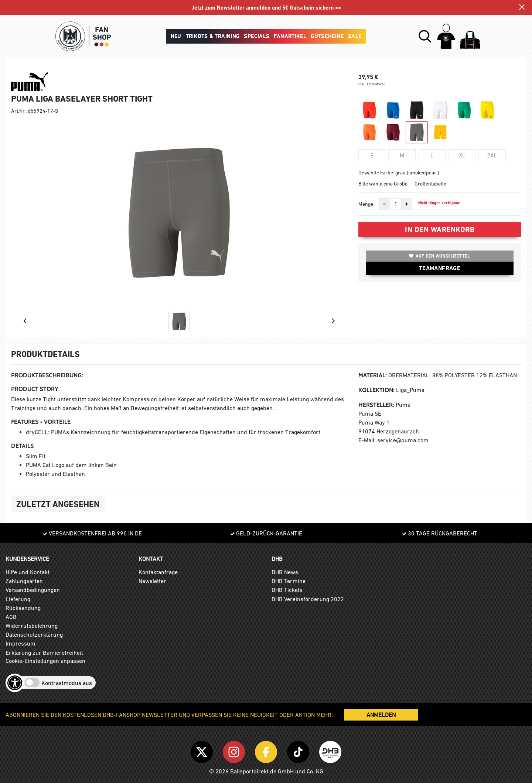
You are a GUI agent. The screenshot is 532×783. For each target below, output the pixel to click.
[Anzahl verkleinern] (385, 204)
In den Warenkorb (440, 229)
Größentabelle (430, 184)
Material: (373, 375)
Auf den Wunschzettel (439, 256)
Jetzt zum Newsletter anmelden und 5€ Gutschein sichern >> (266, 8)
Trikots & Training (213, 36)
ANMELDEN (381, 715)
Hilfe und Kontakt (28, 572)
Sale (355, 36)
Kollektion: (376, 390)
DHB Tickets (287, 590)
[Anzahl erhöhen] (407, 204)
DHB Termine (289, 581)
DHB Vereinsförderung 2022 (308, 599)
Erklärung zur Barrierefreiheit (44, 653)
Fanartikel (290, 36)
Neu (176, 36)
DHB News (285, 572)
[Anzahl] (396, 204)
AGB (11, 617)
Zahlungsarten (24, 581)
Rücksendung (23, 608)
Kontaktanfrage (158, 572)
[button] (425, 36)
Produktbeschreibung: (47, 375)
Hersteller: (376, 405)
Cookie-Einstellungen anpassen (45, 661)
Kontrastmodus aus (67, 683)
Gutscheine (327, 36)
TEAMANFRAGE (440, 268)
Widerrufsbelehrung (32, 626)
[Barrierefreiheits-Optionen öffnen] (15, 683)
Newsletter (152, 581)
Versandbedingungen (33, 590)
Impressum (21, 643)
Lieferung (18, 599)
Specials (257, 36)
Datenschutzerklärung (34, 634)
